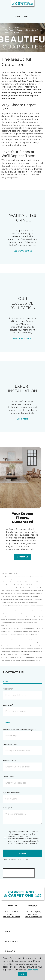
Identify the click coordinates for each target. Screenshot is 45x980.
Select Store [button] (22, 16)
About (18, 27)
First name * (8, 689)
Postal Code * (8, 777)
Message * (7, 808)
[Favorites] (39, 5)
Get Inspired (12, 941)
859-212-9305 (33, 914)
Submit (22, 853)
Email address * (9, 761)
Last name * (8, 705)
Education (11, 951)
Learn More (22, 419)
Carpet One (6, 27)
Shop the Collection (22, 339)
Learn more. (33, 970)
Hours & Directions (12, 917)
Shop (8, 932)
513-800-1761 (12, 914)
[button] (36, 5)
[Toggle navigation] (3, 5)
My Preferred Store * (11, 793)
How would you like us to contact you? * (20, 730)
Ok (22, 974)
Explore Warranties (23, 251)
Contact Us (23, 557)
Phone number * (10, 744)
